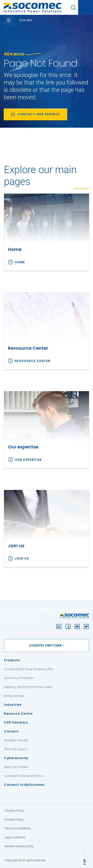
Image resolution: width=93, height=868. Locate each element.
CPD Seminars (16, 722)
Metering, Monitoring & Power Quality (28, 687)
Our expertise (28, 460)
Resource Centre (18, 714)
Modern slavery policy (19, 846)
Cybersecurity (16, 758)
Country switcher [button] (45, 645)
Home (20, 262)
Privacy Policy (14, 820)
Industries (13, 705)
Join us (22, 558)
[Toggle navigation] (86, 8)
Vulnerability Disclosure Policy (24, 776)
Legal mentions (15, 837)
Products (12, 660)
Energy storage (14, 696)
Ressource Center (33, 361)
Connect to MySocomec (24, 785)
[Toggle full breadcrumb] (9, 20)
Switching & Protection (19, 678)
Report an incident (16, 767)
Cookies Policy (15, 811)
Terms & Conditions (18, 828)
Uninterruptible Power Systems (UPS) (29, 669)
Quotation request (16, 740)
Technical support (16, 749)
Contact (11, 731)
